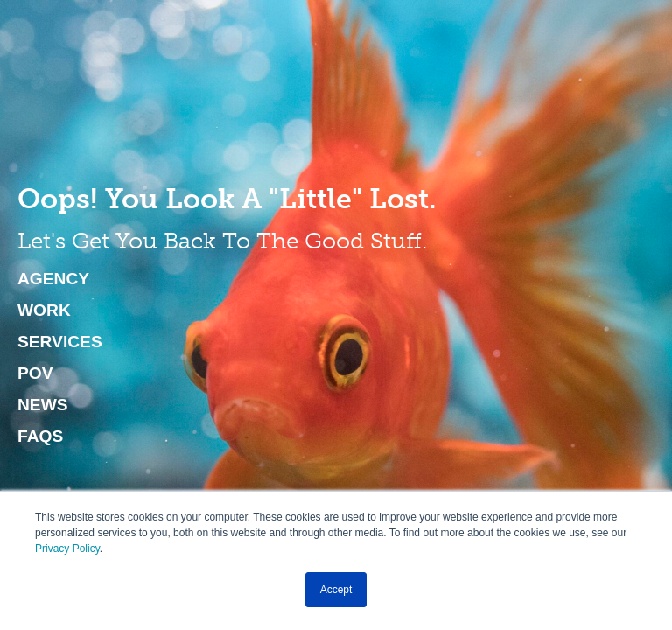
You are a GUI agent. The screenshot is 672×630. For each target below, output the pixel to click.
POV (35, 374)
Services (60, 342)
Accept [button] (336, 590)
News (43, 405)
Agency (53, 279)
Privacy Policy (67, 549)
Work (44, 311)
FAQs (40, 437)
